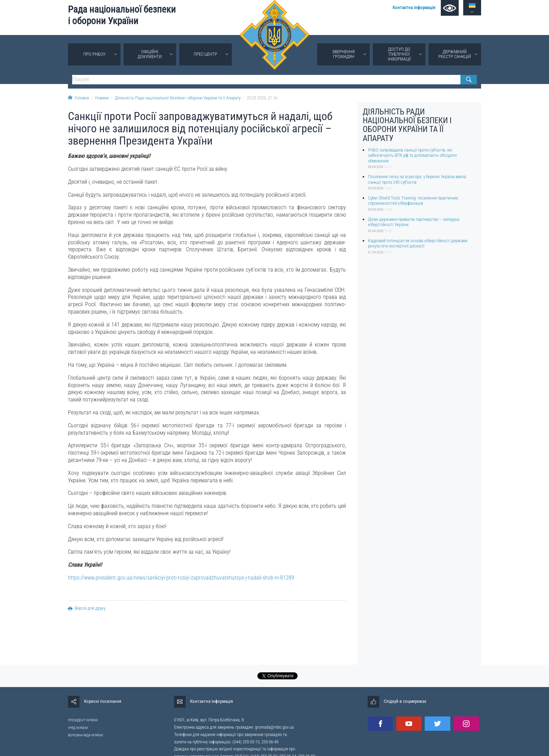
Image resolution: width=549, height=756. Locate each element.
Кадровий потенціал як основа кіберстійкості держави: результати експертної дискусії (418, 243)
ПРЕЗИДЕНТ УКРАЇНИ (83, 720)
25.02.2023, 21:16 (262, 98)
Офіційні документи (150, 54)
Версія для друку (87, 608)
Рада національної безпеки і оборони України (122, 15)
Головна (78, 98)
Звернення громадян (343, 54)
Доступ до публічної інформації (399, 54)
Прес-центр (205, 54)
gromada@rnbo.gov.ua (274, 727)
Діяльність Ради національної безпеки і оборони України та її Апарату (178, 98)
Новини (102, 98)
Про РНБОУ (94, 54)
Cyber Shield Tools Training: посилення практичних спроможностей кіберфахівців (413, 201)
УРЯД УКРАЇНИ (78, 728)
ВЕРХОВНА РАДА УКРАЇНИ (85, 735)
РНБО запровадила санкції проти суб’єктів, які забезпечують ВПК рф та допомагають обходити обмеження (412, 155)
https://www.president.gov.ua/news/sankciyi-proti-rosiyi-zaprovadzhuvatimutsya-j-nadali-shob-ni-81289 (181, 578)
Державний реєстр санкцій (455, 54)
